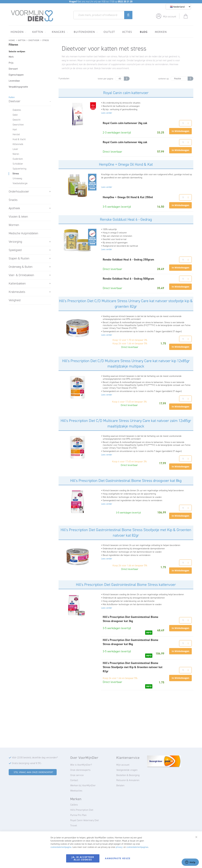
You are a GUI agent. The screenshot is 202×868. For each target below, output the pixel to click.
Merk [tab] (11, 57)
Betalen (120, 785)
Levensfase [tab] (14, 81)
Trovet (74, 825)
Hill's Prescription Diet (82, 810)
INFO (149, 632)
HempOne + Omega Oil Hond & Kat (126, 164)
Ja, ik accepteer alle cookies (83, 858)
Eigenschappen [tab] (16, 75)
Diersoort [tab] (13, 69)
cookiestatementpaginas (137, 847)
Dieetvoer (34, 40)
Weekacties (76, 791)
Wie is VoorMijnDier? (81, 765)
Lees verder (107, 113)
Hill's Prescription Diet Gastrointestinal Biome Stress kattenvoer (126, 585)
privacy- (119, 847)
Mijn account (170, 16)
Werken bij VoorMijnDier (83, 785)
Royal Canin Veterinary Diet (85, 820)
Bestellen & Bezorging (128, 775)
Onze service (77, 775)
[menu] (101, 31)
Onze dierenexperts (80, 770)
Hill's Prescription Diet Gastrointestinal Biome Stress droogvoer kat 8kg (126, 481)
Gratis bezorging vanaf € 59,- (27, 763)
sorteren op (163, 79)
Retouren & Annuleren (128, 780)
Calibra (74, 805)
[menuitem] (18, 32)
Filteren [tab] (13, 45)
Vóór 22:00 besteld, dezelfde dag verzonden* (35, 757)
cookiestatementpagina (61, 847)
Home (12, 40)
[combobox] (103, 15)
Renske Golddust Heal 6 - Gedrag (126, 219)
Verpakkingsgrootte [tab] (18, 87)
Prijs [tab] (11, 63)
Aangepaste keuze (118, 858)
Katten (22, 40)
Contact (74, 780)
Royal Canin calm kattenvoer (126, 93)
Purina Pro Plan (78, 815)
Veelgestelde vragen (127, 770)
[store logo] (32, 16)
